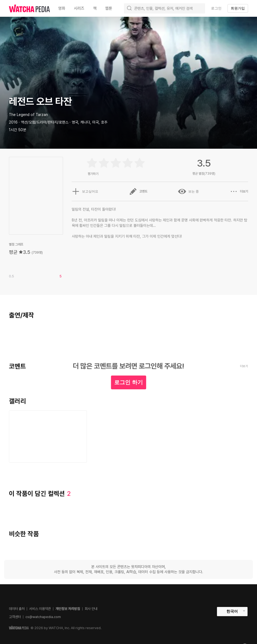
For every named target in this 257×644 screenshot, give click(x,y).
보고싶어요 (85, 191)
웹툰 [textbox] (109, 8)
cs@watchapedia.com (43, 617)
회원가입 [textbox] (238, 8)
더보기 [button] (239, 191)
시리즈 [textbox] (79, 8)
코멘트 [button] (138, 191)
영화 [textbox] (62, 8)
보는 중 (188, 191)
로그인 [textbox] (216, 8)
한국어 (232, 611)
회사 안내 (91, 609)
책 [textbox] (95, 8)
